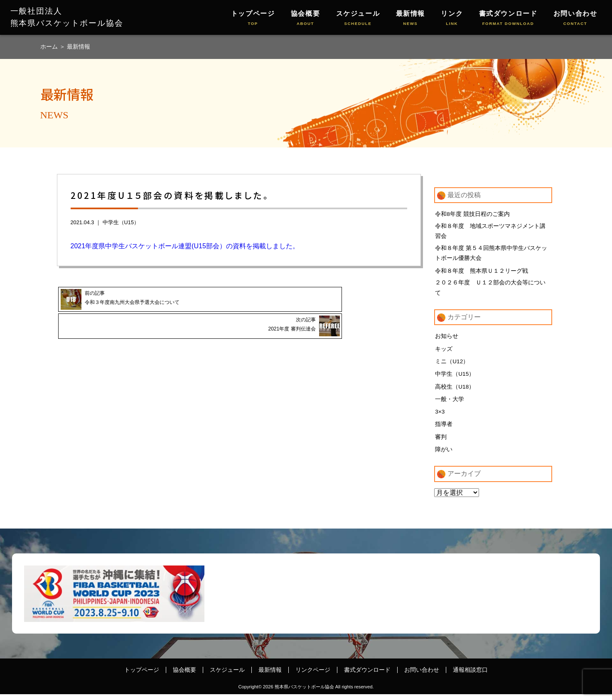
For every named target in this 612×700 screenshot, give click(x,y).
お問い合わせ (575, 18)
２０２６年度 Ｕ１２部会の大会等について (490, 291)
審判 (441, 442)
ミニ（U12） (452, 366)
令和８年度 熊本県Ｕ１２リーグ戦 (482, 273)
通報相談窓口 (470, 676)
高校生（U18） (455, 391)
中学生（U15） (121, 222)
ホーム (50, 47)
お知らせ (447, 340)
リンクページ (313, 676)
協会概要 (305, 18)
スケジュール (358, 18)
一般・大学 (450, 404)
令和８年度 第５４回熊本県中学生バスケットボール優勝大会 (491, 255)
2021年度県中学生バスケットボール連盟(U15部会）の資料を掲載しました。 (185, 246)
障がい (444, 455)
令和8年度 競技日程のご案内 (472, 214)
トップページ (253, 18)
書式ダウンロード (508, 18)
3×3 (440, 417)
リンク (452, 18)
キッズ (444, 353)
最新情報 (410, 18)
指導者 (444, 430)
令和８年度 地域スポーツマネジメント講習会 (490, 232)
